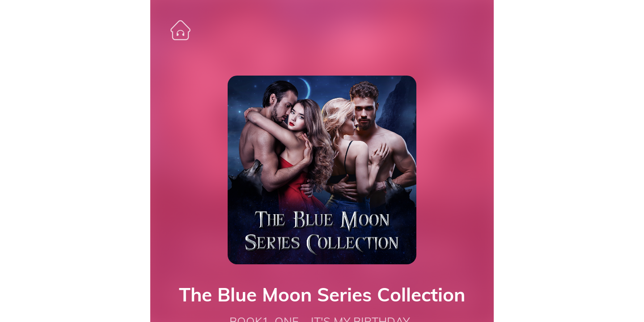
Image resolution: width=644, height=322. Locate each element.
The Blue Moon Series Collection (322, 295)
